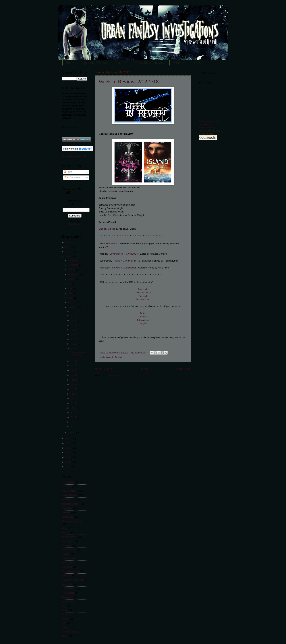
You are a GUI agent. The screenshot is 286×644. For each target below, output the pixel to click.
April (70, 298)
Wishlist (178, 63)
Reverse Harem (69, 558)
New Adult (67, 576)
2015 (68, 443)
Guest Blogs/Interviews (151, 63)
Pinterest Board (143, 299)
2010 (68, 467)
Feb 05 (74, 413)
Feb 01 (74, 427)
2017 (68, 256)
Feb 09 (74, 394)
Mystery (66, 619)
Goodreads (143, 317)
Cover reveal (68, 541)
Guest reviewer (69, 589)
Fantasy (66, 533)
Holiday (65, 554)
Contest (66, 628)
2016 (68, 439)
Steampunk (67, 597)
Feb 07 (74, 403)
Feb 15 (74, 370)
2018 (68, 252)
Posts (68, 172)
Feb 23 (74, 330)
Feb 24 (74, 325)
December (73, 260)
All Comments (72, 177)
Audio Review (68, 602)
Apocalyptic (67, 584)
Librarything (143, 320)
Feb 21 (74, 339)
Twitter (143, 313)
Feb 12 (74, 384)
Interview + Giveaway (122, 268)
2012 (68, 457)
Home (70, 63)
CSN (64, 623)
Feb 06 (74, 408)
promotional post (70, 504)
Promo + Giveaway (123, 261)
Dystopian (67, 546)
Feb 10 (74, 389)
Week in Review (114, 357)
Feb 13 (74, 380)
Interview (66, 513)
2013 (68, 453)
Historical (66, 615)
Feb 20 (74, 344)
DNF (64, 606)
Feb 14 (74, 375)
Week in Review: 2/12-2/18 (129, 81)
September (74, 274)
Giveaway (67, 487)
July (70, 284)
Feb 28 (74, 311)
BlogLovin (143, 289)
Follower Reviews (70, 632)
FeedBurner (75, 224)
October (72, 270)
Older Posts (183, 369)
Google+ (143, 323)
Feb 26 (74, 320)
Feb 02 (74, 422)
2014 (68, 448)
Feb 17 (74, 361)
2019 (68, 247)
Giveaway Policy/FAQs (73, 580)
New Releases (108, 243)
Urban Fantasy (69, 491)
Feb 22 (74, 334)
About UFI (121, 63)
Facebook (143, 296)
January (72, 433)
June (70, 289)
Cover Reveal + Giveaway (123, 254)
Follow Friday (68, 563)
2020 (68, 242)
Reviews (196, 63)
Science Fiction (69, 550)
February (73, 307)
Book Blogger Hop (71, 571)
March (71, 303)
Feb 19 (74, 349)
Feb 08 (74, 399)
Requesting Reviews (94, 63)
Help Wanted (68, 593)
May (70, 293)
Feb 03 (74, 417)
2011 (68, 462)
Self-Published (69, 537)
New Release (68, 500)
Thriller (65, 636)
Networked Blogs (143, 293)
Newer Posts (103, 369)
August (72, 279)
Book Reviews (69, 482)
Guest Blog (67, 508)
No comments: (139, 353)
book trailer (67, 567)
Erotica (65, 610)
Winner (65, 528)
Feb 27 (74, 316)
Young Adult (68, 517)
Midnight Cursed (107, 229)
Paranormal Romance (72, 521)
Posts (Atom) (114, 376)
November (73, 265)
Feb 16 (74, 366)
